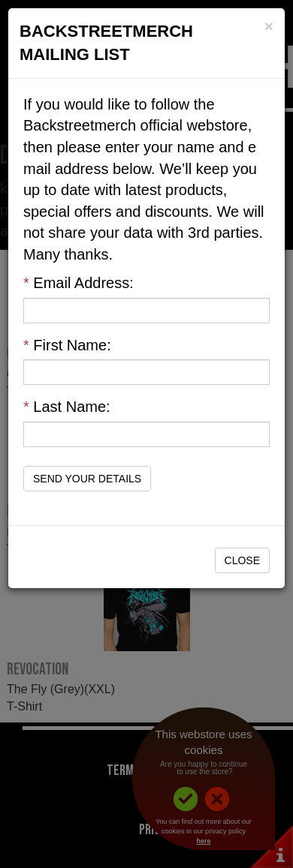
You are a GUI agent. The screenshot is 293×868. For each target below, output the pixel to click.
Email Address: (79, 283)
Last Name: (67, 407)
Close (242, 560)
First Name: (67, 345)
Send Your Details (87, 479)
